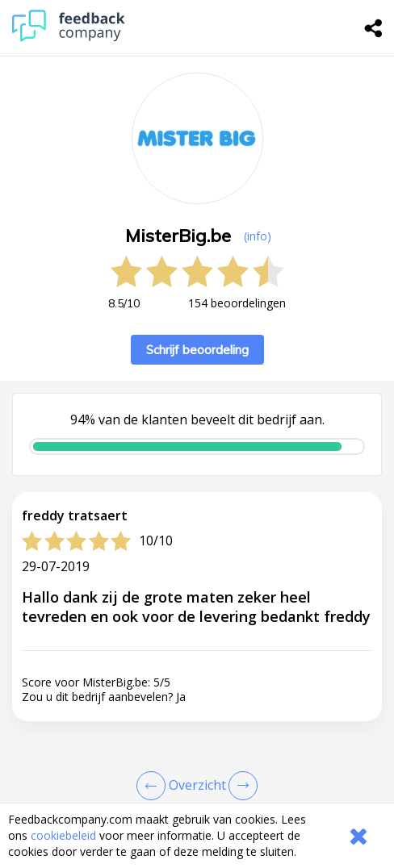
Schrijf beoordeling (197, 350)
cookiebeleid (63, 835)
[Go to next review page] (240, 786)
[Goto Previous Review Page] (154, 786)
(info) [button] (258, 236)
